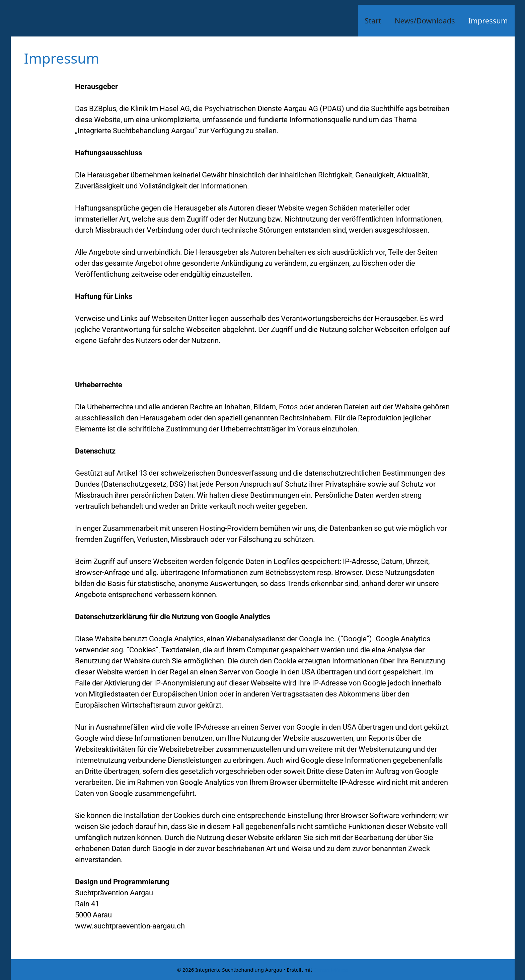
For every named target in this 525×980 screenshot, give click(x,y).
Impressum (488, 20)
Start (373, 20)
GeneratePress (331, 970)
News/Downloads (425, 20)
